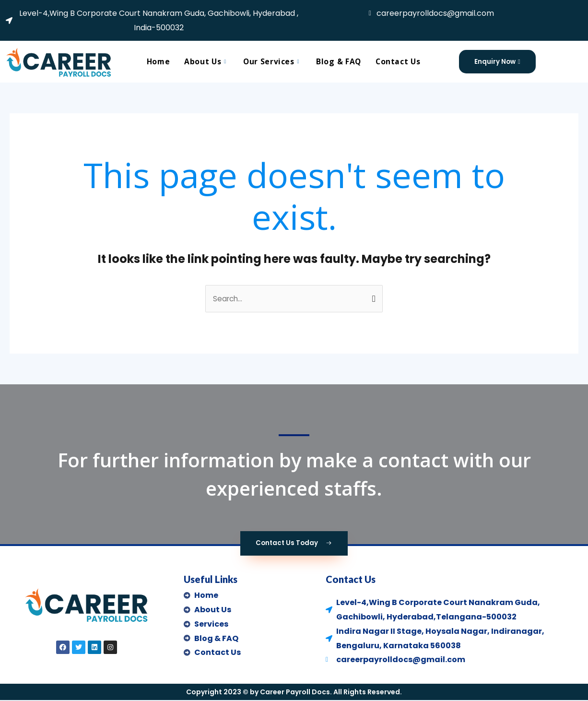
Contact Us (399, 61)
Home (157, 61)
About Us (206, 61)
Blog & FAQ (339, 61)
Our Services (272, 61)
